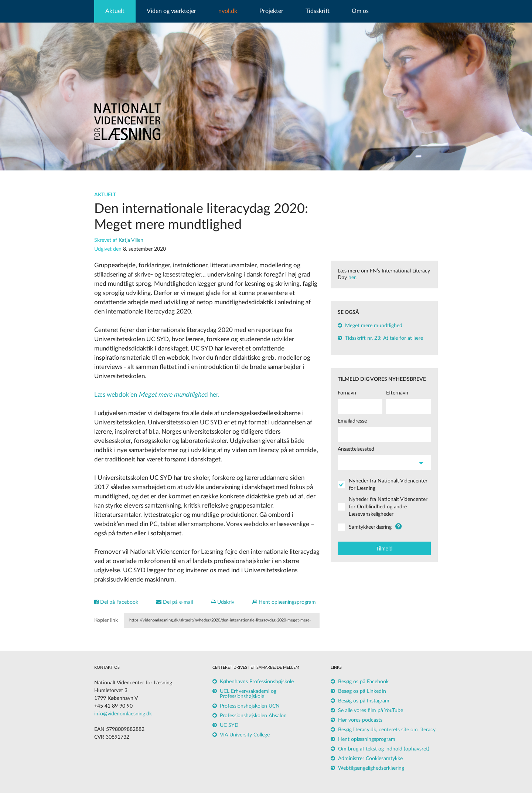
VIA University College (245, 735)
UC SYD (229, 725)
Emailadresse (352, 421)
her (352, 278)
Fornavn (347, 393)
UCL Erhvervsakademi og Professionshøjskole (248, 694)
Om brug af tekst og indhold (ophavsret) (384, 749)
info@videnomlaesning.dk (123, 714)
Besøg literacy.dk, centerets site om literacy (387, 730)
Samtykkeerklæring (370, 527)
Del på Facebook (116, 602)
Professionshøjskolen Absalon (253, 716)
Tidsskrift (318, 11)
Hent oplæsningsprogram (284, 602)
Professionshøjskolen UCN (250, 706)
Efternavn (397, 393)
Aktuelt (115, 11)
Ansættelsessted (356, 449)
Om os (360, 11)
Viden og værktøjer (171, 11)
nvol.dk (228, 11)
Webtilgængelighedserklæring (371, 768)
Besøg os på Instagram (364, 701)
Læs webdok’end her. (157, 395)
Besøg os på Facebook (363, 682)
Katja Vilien (131, 240)
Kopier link (106, 620)
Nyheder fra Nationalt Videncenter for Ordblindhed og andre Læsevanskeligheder (388, 507)
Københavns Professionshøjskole (257, 682)
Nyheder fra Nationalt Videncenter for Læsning (388, 485)
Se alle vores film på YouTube (371, 711)
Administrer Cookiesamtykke (370, 759)
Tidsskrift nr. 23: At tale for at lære (384, 338)
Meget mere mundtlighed (374, 326)
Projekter (271, 11)
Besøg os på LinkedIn (362, 691)
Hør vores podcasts (360, 720)
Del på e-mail (175, 602)
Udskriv (223, 602)
